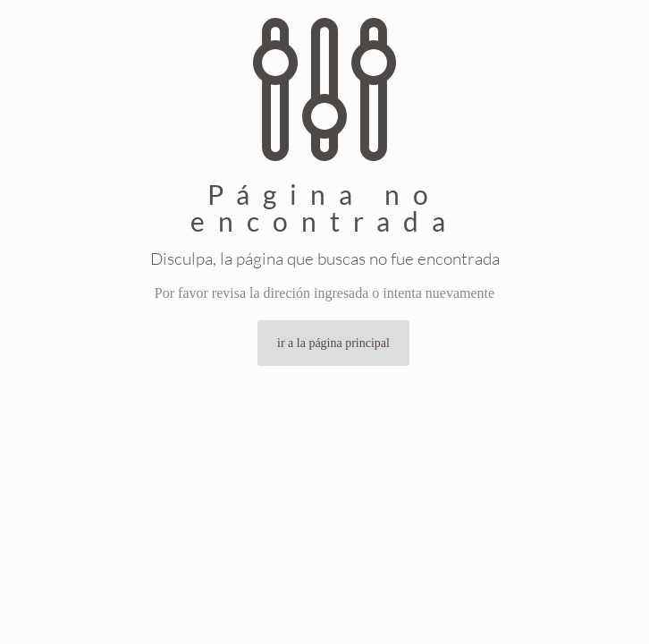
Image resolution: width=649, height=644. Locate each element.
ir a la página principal (333, 343)
